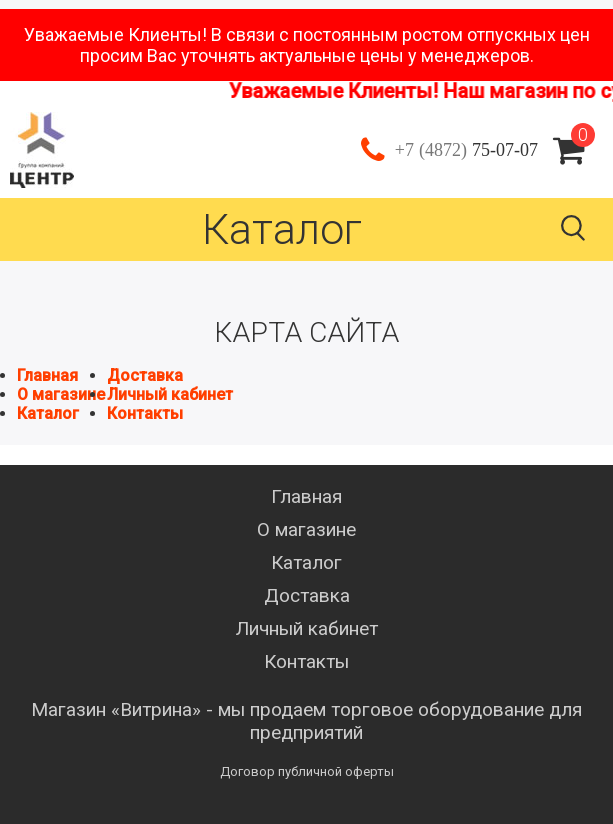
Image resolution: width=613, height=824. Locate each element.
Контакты (145, 413)
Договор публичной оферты (307, 771)
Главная (47, 375)
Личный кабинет (170, 394)
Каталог (48, 413)
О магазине (61, 394)
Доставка (145, 375)
